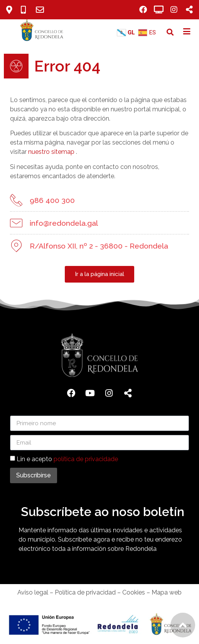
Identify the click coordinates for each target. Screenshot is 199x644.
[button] (170, 32)
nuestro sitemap (51, 152)
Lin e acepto (67, 459)
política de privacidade (86, 459)
